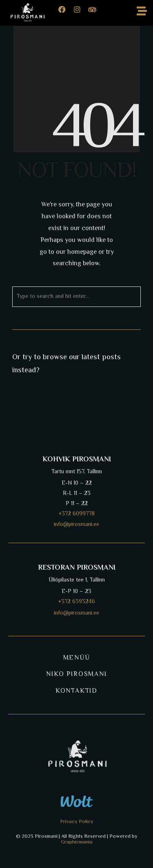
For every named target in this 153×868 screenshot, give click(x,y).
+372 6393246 (76, 602)
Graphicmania (77, 842)
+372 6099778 (76, 514)
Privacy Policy (77, 822)
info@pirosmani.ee (76, 613)
